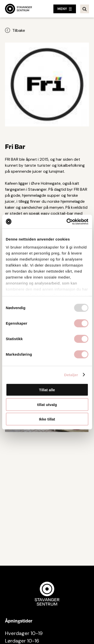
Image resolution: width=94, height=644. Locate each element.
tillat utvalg (47, 404)
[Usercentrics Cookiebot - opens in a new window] (67, 222)
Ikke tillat (47, 419)
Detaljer (71, 375)
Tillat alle (47, 390)
